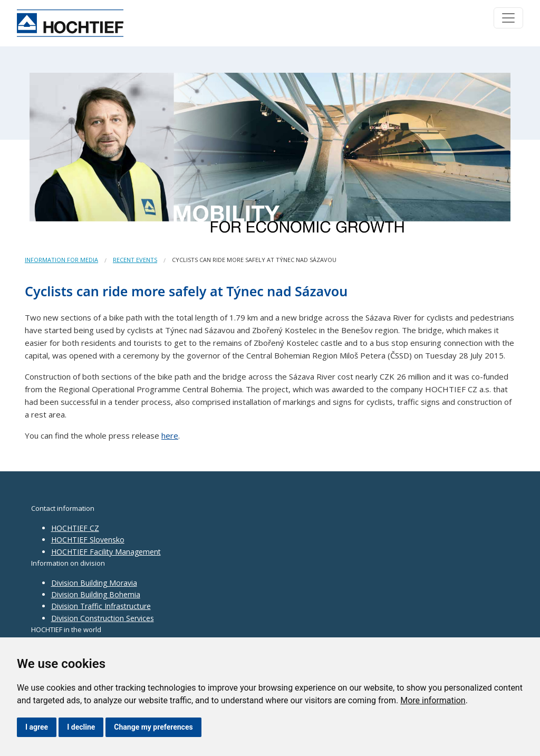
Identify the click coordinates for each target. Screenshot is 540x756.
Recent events (135, 260)
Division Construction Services (103, 618)
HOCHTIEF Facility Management (106, 552)
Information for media (61, 260)
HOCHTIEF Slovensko (88, 540)
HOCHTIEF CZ (75, 528)
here (170, 435)
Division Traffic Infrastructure (101, 606)
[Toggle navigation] (508, 18)
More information (433, 700)
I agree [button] (37, 727)
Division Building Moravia (94, 583)
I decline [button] (81, 727)
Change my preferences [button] (153, 727)
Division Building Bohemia (96, 594)
